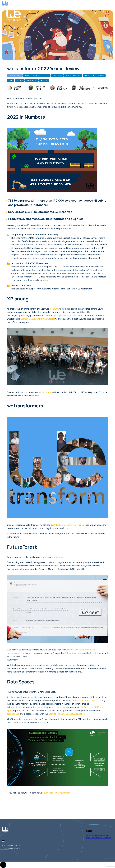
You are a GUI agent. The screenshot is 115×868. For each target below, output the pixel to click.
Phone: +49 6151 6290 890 (98, 837)
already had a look (75, 653)
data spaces (61, 707)
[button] (3, 865)
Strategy (20, 80)
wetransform (31, 80)
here (46, 280)
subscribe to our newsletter (57, 793)
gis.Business (13, 714)
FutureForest (89, 75)
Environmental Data (73, 75)
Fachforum (47, 392)
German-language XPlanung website (38, 319)
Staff (11, 80)
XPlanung (44, 80)
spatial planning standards (65, 315)
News (27, 75)
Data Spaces (57, 75)
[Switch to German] (3, 841)
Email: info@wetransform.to (100, 835)
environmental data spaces (87, 700)
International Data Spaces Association (66, 714)
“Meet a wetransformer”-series (69, 525)
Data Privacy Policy (15, 848)
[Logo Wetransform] (5, 4)
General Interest (15, 75)
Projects (36, 75)
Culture (46, 75)
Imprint (5, 848)
